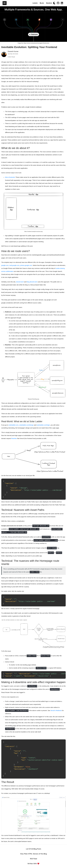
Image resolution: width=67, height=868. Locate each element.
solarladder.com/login (43, 425)
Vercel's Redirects (56, 711)
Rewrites (14, 438)
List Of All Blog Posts (33, 849)
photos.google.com (26, 265)
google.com (5, 265)
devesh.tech (20, 282)
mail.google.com (14, 265)
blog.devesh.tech (32, 282)
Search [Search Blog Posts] (49, 3)
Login (35, 3)
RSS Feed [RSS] (34, 859)
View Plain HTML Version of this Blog (34, 854)
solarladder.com (13, 425)
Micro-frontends (10, 177)
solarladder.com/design (26, 425)
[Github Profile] (58, 3)
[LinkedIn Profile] (62, 3)
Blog (42, 3)
